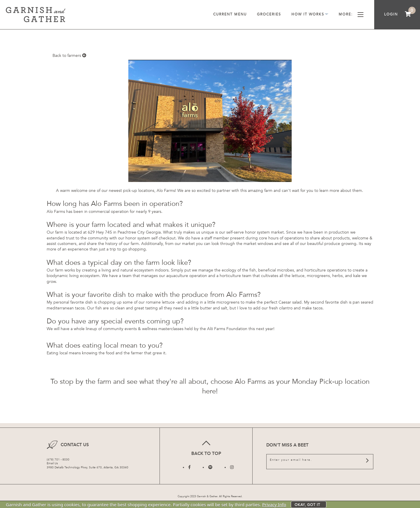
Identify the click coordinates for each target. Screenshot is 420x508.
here (209, 391)
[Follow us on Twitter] (210, 467)
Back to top (206, 447)
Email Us (52, 463)
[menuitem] (408, 15)
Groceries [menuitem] (269, 14)
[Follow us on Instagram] (232, 467)
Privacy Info (274, 505)
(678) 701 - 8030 (58, 460)
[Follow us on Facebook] (189, 467)
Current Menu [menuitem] (230, 14)
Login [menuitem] (391, 14)
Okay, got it (307, 505)
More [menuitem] (351, 14)
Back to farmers (69, 56)
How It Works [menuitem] (310, 14)
